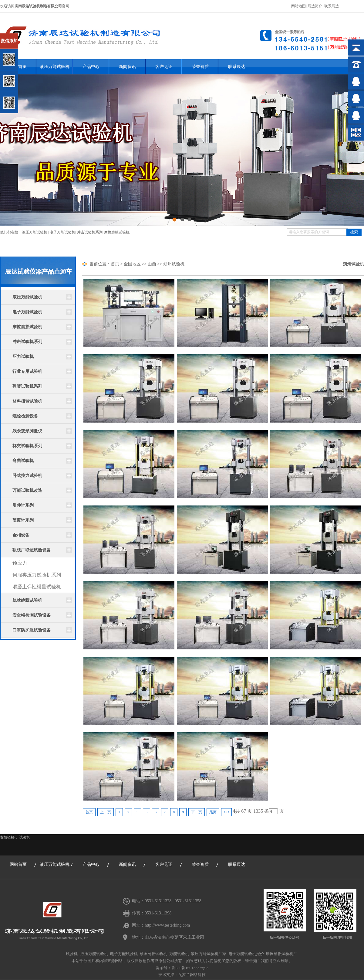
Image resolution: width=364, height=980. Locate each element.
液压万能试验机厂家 (209, 954)
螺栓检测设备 (25, 416)
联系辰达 (332, 6)
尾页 (213, 812)
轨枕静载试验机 (27, 600)
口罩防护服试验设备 (32, 630)
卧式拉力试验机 (27, 476)
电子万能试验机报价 (246, 954)
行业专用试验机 (27, 371)
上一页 (106, 812)
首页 (115, 264)
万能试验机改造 (27, 490)
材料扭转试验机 (27, 401)
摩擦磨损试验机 (117, 232)
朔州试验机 (353, 264)
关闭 (31, 36)
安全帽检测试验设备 (32, 615)
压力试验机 (23, 357)
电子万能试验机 (62, 232)
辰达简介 (315, 6)
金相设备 (21, 535)
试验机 (25, 837)
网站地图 (298, 6)
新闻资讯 (127, 67)
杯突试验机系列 (27, 446)
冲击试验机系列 (90, 232)
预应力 (20, 563)
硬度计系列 (23, 520)
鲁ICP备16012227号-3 (190, 968)
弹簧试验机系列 (27, 386)
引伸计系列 (23, 505)
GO (226, 812)
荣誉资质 (200, 67)
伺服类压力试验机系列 (37, 575)
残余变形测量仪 (27, 431)
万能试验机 (179, 954)
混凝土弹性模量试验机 (37, 587)
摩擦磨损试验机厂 (281, 954)
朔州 (167, 264)
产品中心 (91, 67)
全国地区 (132, 264)
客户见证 (164, 67)
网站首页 (18, 864)
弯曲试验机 (23, 461)
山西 (152, 264)
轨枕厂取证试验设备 (32, 550)
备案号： (163, 968)
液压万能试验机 (55, 67)
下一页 (197, 812)
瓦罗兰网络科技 (192, 975)
